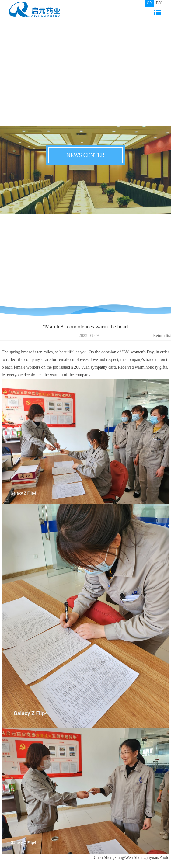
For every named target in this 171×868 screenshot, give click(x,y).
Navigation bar (157, 12)
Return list (162, 336)
